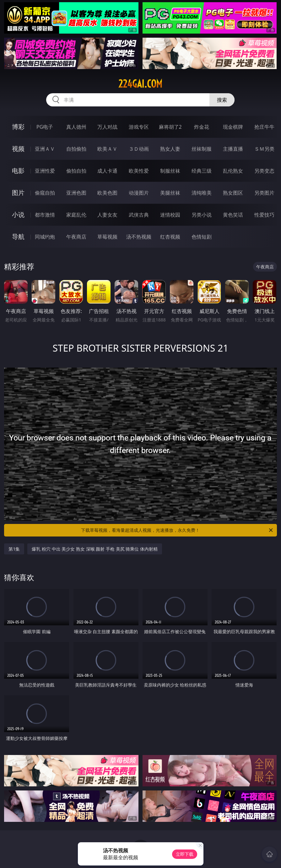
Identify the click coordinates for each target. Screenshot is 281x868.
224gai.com (140, 84)
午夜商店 (76, 237)
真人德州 (76, 127)
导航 (18, 237)
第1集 (14, 549)
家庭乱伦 (76, 215)
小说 (18, 215)
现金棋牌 (233, 127)
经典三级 (202, 171)
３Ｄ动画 (139, 149)
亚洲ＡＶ (45, 149)
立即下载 (185, 854)
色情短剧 (202, 237)
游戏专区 (139, 127)
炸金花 (202, 127)
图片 (18, 193)
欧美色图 (107, 193)
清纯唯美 (202, 193)
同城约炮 (45, 237)
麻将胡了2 (170, 127)
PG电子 (45, 127)
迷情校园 (170, 215)
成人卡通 (107, 171)
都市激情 (45, 215)
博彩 (18, 127)
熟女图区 (233, 193)
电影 (18, 171)
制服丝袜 (170, 171)
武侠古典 (139, 215)
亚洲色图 (76, 193)
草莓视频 (107, 237)
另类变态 (264, 171)
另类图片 (264, 193)
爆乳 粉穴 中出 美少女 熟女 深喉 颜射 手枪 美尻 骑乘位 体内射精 (95, 549)
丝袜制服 (202, 149)
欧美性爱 (139, 171)
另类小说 (202, 215)
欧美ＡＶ (107, 149)
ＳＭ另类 (264, 149)
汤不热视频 (139, 237)
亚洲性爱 (45, 171)
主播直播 (233, 149)
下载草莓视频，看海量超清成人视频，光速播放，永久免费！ (177, 530)
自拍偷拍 (76, 149)
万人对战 (107, 127)
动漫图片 (139, 193)
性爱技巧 (264, 215)
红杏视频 (170, 237)
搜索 (222, 100)
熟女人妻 (170, 149)
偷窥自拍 (45, 193)
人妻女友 (107, 215)
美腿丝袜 (170, 193)
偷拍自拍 (76, 171)
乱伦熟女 (233, 171)
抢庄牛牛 (264, 127)
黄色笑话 (233, 215)
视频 (18, 149)
